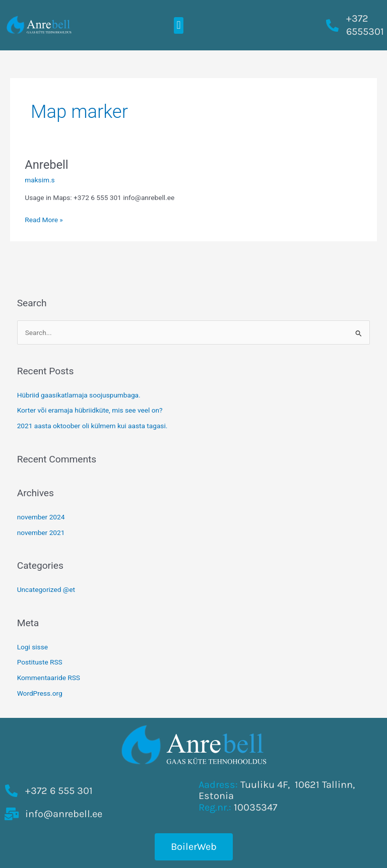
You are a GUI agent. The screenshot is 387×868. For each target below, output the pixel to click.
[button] (179, 25)
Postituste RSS (40, 662)
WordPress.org (40, 693)
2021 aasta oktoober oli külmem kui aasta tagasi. (92, 426)
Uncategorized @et (46, 589)
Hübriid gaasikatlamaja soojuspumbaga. (79, 395)
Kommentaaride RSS (49, 678)
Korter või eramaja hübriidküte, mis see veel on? (90, 410)
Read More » (44, 219)
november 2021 (41, 532)
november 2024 (41, 517)
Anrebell (46, 165)
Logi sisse (33, 647)
